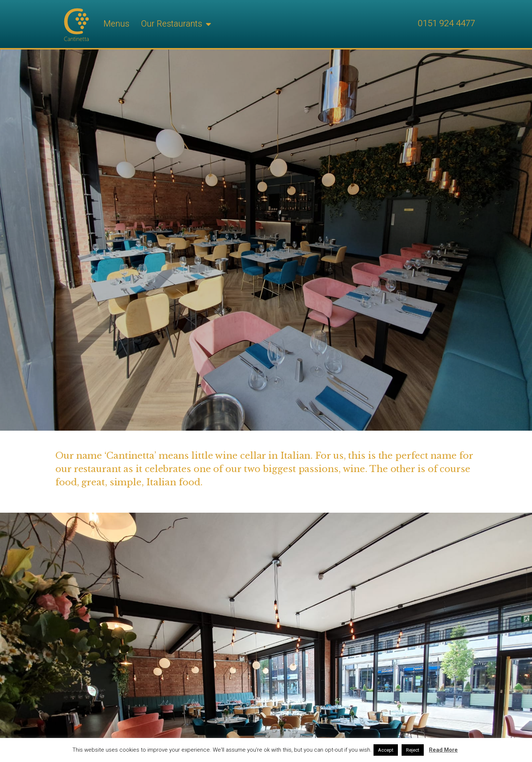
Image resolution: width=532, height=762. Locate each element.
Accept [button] (386, 750)
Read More (443, 750)
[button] (208, 24)
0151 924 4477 (446, 23)
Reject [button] (413, 750)
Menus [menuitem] (116, 24)
